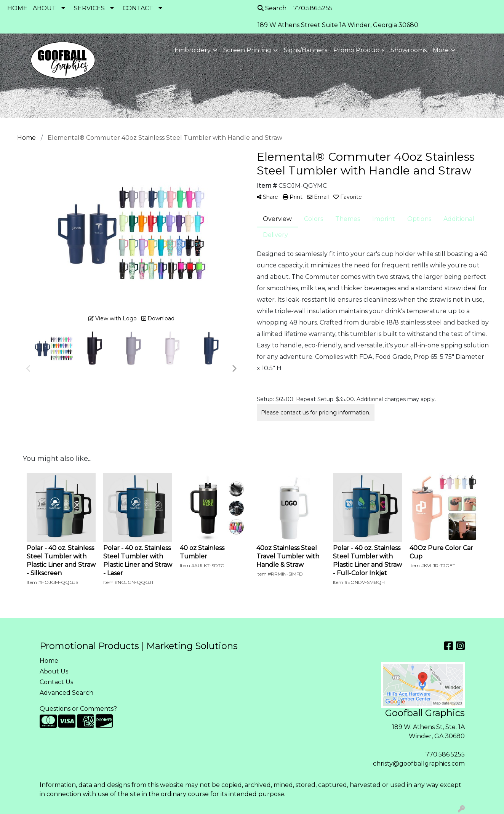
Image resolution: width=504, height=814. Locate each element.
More (441, 50)
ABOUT (44, 8)
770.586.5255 (445, 754)
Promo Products (359, 50)
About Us (54, 671)
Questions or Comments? (78, 709)
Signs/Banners (306, 50)
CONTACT (138, 8)
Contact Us (56, 682)
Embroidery (193, 50)
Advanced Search (66, 693)
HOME (17, 8)
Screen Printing (247, 50)
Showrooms (409, 50)
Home (49, 661)
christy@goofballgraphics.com (419, 764)
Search (272, 8)
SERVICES (89, 8)
